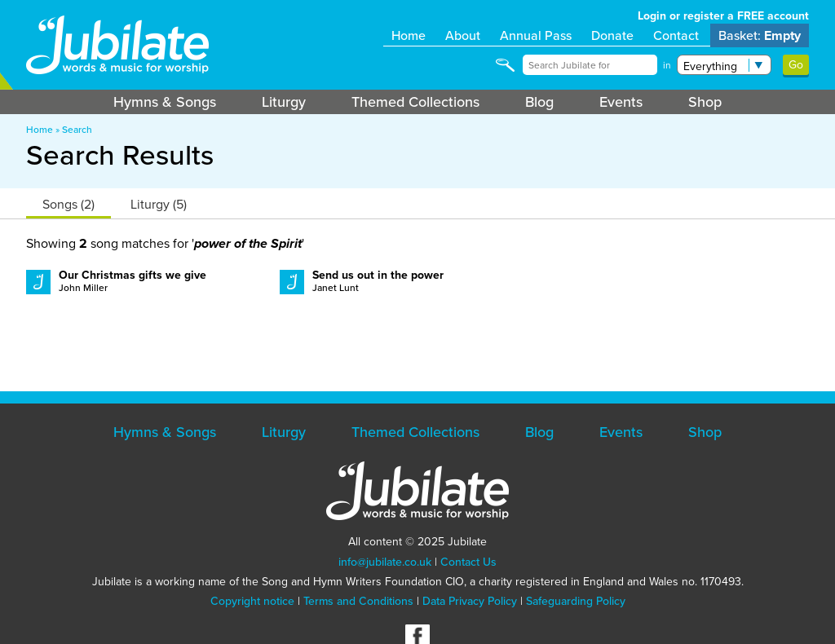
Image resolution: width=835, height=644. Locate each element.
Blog (539, 102)
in (667, 65)
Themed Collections (415, 102)
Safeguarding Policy (576, 601)
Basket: (760, 35)
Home (409, 35)
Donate (612, 35)
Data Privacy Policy (470, 601)
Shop (705, 102)
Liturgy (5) (159, 204)
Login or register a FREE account (723, 16)
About (463, 35)
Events (621, 102)
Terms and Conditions (358, 601)
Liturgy (284, 102)
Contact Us (468, 562)
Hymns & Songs (165, 102)
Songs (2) (68, 204)
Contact (676, 35)
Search (77, 130)
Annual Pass (536, 35)
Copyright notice (252, 601)
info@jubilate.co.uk (385, 562)
